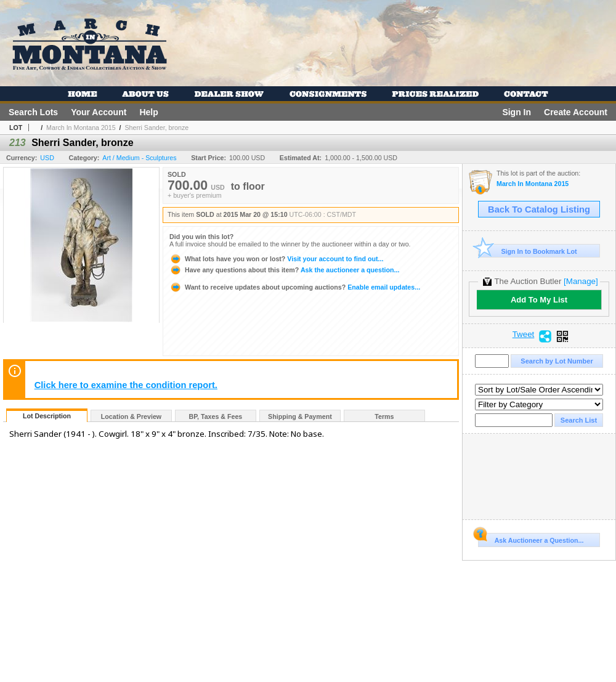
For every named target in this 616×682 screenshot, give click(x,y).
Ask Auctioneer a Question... (531, 538)
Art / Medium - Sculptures (139, 158)
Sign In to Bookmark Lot (528, 251)
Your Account (99, 112)
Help (148, 112)
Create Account (576, 112)
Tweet (524, 335)
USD (47, 158)
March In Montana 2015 (81, 128)
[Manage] (581, 281)
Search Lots (33, 112)
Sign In (517, 112)
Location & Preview (131, 416)
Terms (384, 416)
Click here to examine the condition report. (126, 385)
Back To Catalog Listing (539, 209)
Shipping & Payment (300, 416)
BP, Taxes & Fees (216, 416)
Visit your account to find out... (276, 259)
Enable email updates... (295, 287)
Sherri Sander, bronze (156, 128)
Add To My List (539, 300)
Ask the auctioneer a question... (284, 270)
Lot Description (47, 416)
